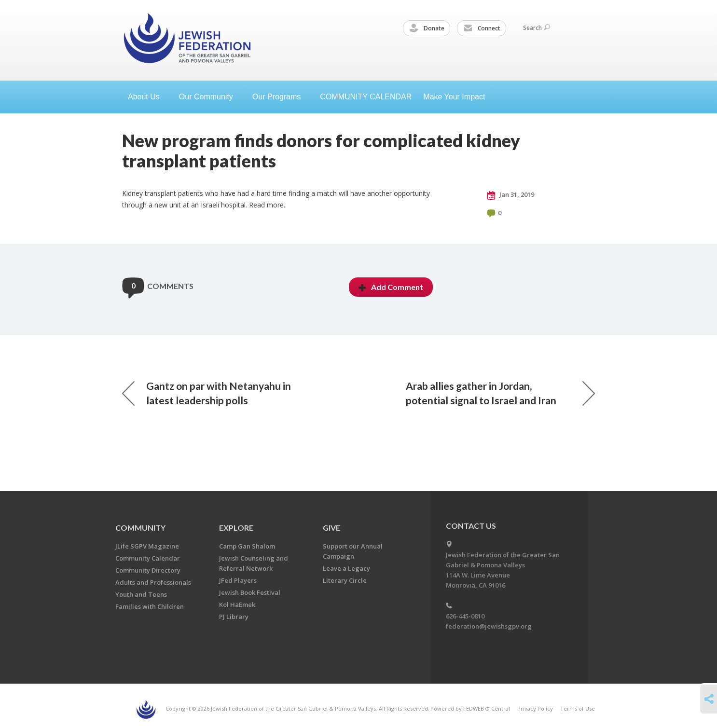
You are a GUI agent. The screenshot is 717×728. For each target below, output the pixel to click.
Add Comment (391, 287)
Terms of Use (578, 708)
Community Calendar (148, 558)
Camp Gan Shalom (247, 546)
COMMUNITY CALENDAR (366, 97)
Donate (427, 28)
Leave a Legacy (346, 568)
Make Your (458, 97)
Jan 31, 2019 (510, 195)
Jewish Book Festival (250, 592)
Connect (482, 28)
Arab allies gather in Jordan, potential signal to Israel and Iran (500, 393)
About (148, 97)
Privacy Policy (535, 708)
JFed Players (238, 580)
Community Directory (148, 570)
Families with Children (150, 606)
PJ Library (234, 617)
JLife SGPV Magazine (147, 546)
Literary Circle (345, 580)
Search (537, 28)
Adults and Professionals (153, 582)
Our (280, 97)
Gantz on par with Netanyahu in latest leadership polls (207, 393)
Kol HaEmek (237, 604)
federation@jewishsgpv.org (489, 626)
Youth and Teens (141, 594)
